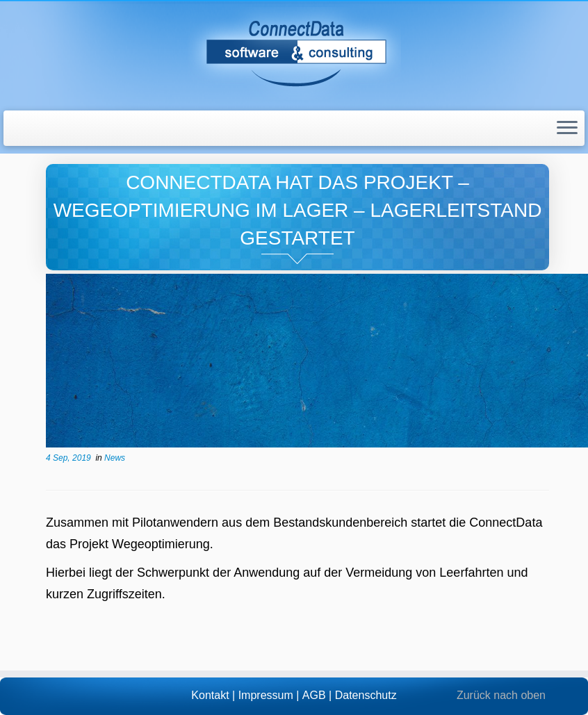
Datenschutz (366, 695)
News (115, 458)
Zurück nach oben (501, 695)
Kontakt (210, 695)
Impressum (266, 695)
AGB (314, 695)
